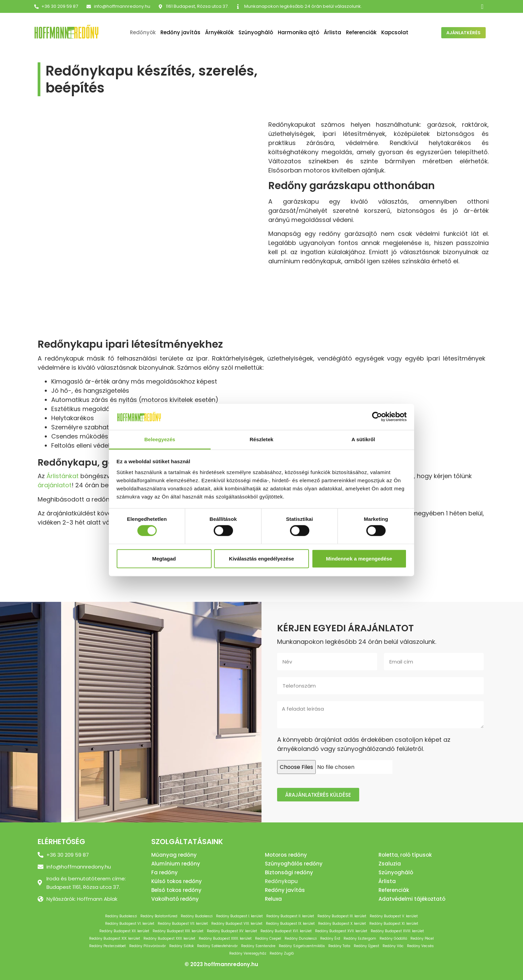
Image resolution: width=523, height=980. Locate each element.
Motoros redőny (286, 855)
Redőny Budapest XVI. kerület (286, 931)
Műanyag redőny (174, 855)
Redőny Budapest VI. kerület (130, 924)
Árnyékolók (219, 32)
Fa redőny (164, 872)
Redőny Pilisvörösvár (148, 946)
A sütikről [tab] (363, 439)
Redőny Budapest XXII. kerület (169, 938)
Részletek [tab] (261, 439)
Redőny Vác (393, 946)
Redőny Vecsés (420, 946)
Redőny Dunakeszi (301, 938)
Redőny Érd (330, 938)
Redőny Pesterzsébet (108, 946)
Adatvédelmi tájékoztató (412, 899)
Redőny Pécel (422, 938)
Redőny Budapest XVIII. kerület (397, 931)
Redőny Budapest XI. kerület (394, 924)
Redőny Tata (339, 946)
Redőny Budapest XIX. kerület (115, 938)
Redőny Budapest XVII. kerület (341, 931)
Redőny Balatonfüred (159, 916)
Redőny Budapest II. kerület (290, 916)
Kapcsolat (395, 32)
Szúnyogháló (256, 32)
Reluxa (273, 899)
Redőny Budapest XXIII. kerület (225, 938)
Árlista (333, 32)
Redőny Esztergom (360, 938)
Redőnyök (143, 32)
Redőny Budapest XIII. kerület (178, 931)
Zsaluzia (390, 864)
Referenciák (361, 32)
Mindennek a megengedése (359, 558)
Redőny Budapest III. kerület (342, 916)
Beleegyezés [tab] (160, 439)
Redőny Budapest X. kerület (342, 924)
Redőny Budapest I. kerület (239, 916)
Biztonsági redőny (289, 872)
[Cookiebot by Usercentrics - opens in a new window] (377, 417)
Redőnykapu (281, 881)
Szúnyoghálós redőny (294, 864)
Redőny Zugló (282, 953)
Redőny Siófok (181, 946)
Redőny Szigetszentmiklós (302, 946)
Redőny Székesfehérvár (217, 946)
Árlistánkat (63, 476)
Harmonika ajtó (298, 32)
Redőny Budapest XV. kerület (232, 931)
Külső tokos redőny (177, 881)
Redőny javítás (180, 32)
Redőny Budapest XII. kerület (124, 931)
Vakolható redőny (175, 899)
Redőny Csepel (268, 938)
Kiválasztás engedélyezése (261, 558)
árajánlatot (55, 485)
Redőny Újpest (366, 946)
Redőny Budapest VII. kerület (183, 924)
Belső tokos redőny (176, 890)
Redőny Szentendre (258, 946)
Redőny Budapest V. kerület (394, 916)
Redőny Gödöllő (393, 938)
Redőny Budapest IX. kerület (290, 924)
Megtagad (164, 558)
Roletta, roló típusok (405, 855)
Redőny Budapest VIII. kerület (237, 924)
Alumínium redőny (176, 864)
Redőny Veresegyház (248, 953)
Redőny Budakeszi (121, 916)
